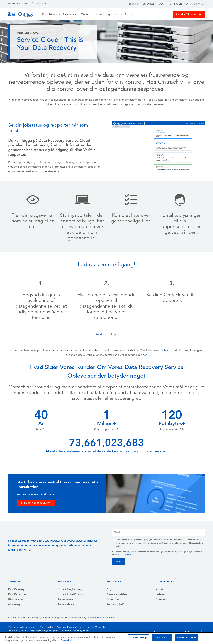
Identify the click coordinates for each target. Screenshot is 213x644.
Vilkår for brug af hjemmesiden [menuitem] (22, 627)
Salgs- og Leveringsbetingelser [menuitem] (44, 631)
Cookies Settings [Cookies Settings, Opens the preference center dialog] (138, 638)
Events (162, 4)
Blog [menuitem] (109, 590)
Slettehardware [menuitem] (66, 604)
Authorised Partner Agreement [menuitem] (76, 631)
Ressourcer (148, 4)
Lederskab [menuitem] (161, 595)
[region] (106, 638)
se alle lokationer (106, 618)
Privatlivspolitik (124, 555)
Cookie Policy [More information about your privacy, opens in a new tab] (67, 640)
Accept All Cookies (187, 638)
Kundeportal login (106, 334)
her (166, 350)
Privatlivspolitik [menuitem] (46, 627)
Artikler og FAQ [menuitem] (115, 604)
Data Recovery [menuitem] (16, 590)
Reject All (162, 638)
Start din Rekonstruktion (189, 15)
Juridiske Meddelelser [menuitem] (96, 627)
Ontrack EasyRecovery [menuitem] (70, 590)
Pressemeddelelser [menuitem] (117, 595)
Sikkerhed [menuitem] (161, 599)
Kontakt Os (198, 4)
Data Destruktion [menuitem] (18, 595)
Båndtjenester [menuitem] (16, 599)
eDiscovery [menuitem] (14, 604)
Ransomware (70, 15)
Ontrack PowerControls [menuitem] (70, 595)
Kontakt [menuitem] (160, 590)
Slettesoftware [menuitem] (65, 599)
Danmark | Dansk (19, 4)
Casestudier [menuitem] (113, 599)
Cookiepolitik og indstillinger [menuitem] (70, 627)
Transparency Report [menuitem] (17, 631)
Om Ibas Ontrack (179, 4)
